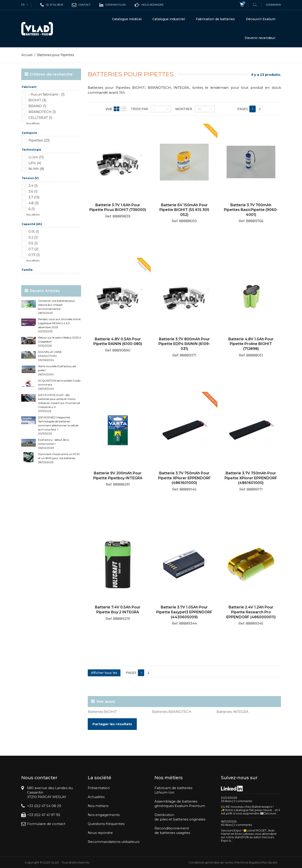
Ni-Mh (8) (36, 169)
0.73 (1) (34, 255)
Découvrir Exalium (261, 19)
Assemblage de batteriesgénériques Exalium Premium (180, 804)
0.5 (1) (33, 243)
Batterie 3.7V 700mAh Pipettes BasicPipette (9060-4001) (251, 210)
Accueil (27, 55)
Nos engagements (104, 815)
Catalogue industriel (169, 19)
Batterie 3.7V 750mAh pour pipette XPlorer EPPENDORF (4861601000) (184, 478)
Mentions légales (247, 862)
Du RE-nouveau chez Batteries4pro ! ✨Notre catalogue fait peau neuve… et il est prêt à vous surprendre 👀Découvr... (250, 810)
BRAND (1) (37, 106)
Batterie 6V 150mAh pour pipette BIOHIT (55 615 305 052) (184, 210)
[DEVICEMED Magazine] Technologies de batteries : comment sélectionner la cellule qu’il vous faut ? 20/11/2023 (58, 425)
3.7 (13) (34, 197)
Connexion (273, 5)
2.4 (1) (33, 186)
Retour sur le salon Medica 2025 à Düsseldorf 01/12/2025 (59, 342)
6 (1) (32, 209)
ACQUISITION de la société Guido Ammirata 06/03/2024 (59, 385)
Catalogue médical (127, 19)
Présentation (99, 788)
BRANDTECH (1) (42, 112)
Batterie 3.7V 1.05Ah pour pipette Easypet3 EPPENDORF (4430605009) (184, 612)
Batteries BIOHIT (102, 712)
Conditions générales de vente (211, 862)
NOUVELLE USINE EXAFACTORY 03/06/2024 (50, 356)
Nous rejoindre (100, 833)
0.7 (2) (33, 249)
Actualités (96, 797)
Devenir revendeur (260, 38)
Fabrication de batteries (215, 19)
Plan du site (269, 862)
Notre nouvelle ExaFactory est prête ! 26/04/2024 (57, 370)
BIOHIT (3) (37, 100)
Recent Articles (45, 291)
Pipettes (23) (39, 140)
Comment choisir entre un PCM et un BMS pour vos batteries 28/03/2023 (59, 458)
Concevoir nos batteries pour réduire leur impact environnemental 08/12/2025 (57, 307)
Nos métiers (98, 806)
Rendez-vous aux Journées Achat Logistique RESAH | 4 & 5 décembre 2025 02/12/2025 (59, 325)
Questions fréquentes (106, 824)
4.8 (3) (34, 203)
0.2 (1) (33, 237)
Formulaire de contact (46, 824)
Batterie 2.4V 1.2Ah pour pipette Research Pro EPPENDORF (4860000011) (251, 612)
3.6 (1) (33, 191)
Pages (243, 109)
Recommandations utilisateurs (114, 842)
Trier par (139, 109)
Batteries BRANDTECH (172, 712)
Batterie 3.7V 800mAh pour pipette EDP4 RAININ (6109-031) (184, 344)
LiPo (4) (35, 163)
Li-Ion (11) (36, 157)
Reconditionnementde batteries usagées (172, 830)
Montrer (184, 109)
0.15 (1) (34, 231)
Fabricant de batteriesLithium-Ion (173, 790)
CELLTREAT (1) (40, 118)
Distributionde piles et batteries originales (180, 817)
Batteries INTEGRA (232, 712)
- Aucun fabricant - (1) (47, 94)
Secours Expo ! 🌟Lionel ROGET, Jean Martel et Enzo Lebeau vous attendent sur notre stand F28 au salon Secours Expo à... (249, 835)
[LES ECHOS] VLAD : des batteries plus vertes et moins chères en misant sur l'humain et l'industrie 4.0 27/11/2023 (59, 403)
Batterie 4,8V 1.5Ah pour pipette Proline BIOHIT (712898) (251, 344)
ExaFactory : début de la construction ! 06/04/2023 (53, 444)
